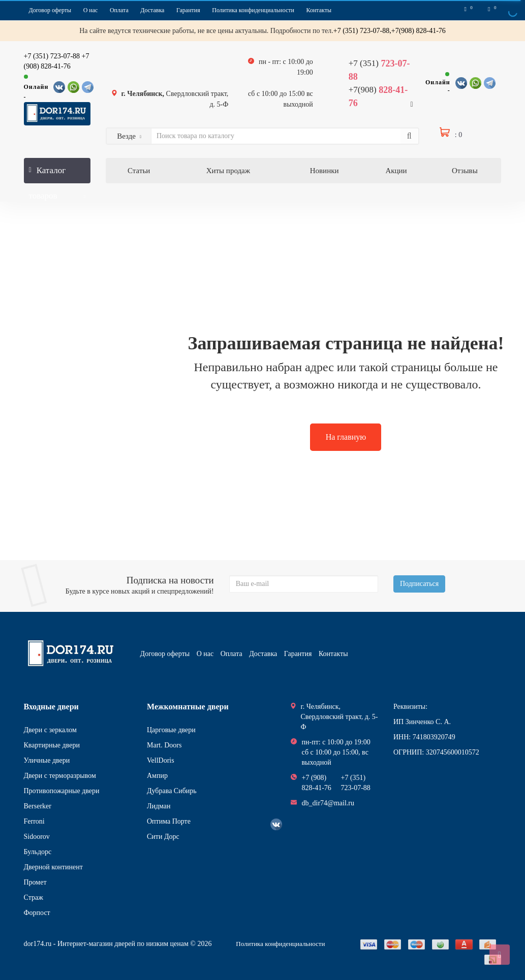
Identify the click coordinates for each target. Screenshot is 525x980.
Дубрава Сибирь (172, 791)
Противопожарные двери (62, 791)
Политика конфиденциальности (253, 10)
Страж (34, 897)
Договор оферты (50, 10)
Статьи (139, 171)
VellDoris (161, 760)
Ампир (157, 776)
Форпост (37, 913)
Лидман (159, 806)
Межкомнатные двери (188, 707)
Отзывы (465, 171)
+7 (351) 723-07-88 (52, 56)
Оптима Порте (169, 821)
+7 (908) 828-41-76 (317, 783)
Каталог (57, 174)
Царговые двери (171, 730)
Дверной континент (53, 867)
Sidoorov (37, 837)
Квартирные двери (52, 745)
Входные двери (51, 707)
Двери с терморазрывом (60, 776)
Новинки (325, 171)
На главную (346, 437)
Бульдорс (38, 852)
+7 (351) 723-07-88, (362, 31)
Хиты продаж (228, 171)
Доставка (152, 10)
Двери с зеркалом (50, 730)
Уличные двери (47, 760)
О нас (91, 10)
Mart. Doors (164, 745)
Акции (396, 171)
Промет (35, 882)
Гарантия (188, 10)
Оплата (119, 10)
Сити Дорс (163, 837)
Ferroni (34, 821)
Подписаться (419, 584)
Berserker (38, 806)
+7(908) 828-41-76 (419, 31)
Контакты (319, 10)
